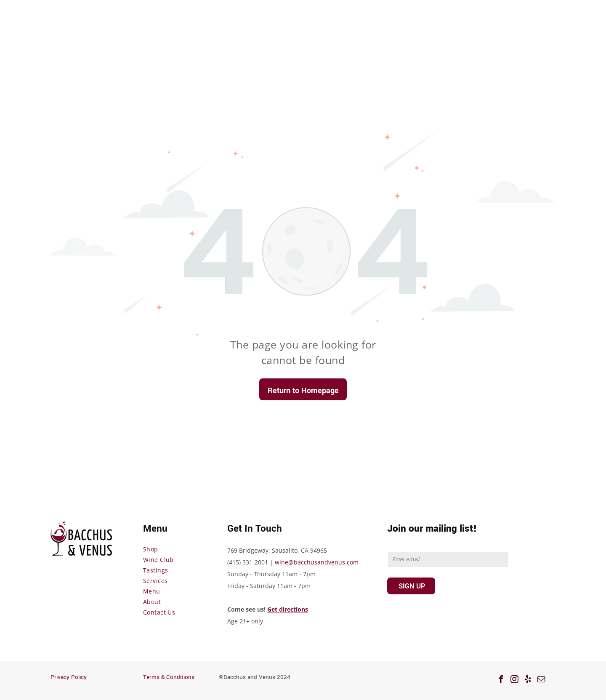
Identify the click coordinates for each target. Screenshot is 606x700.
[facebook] (501, 680)
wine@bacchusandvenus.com (317, 562)
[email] (541, 680)
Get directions (288, 609)
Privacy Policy (69, 677)
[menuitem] (177, 549)
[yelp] (528, 680)
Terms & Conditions (169, 677)
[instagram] (514, 680)
